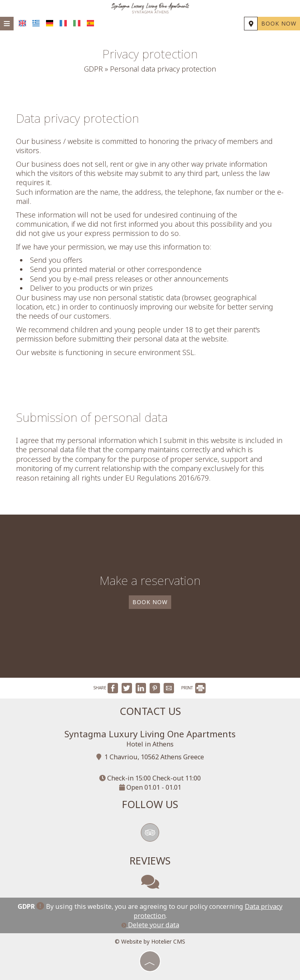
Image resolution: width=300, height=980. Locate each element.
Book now (279, 23)
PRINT (193, 688)
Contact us (150, 711)
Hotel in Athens (150, 744)
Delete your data (150, 925)
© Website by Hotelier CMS (150, 941)
